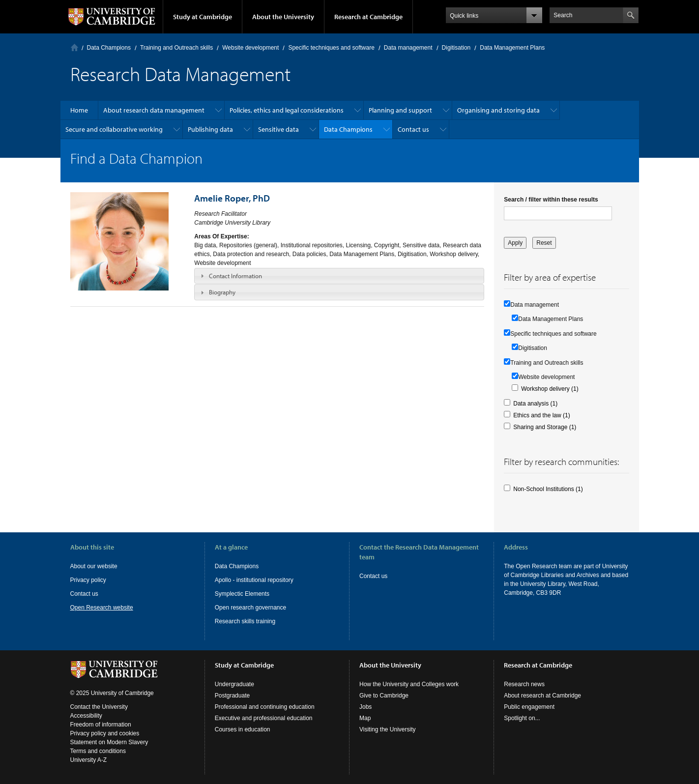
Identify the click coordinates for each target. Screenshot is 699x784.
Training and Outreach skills (176, 48)
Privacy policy (88, 580)
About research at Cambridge (542, 696)
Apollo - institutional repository (254, 580)
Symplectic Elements (242, 594)
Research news (524, 684)
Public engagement (529, 707)
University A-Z (89, 760)
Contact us (413, 129)
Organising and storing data (498, 110)
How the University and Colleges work (409, 684)
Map (365, 718)
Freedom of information (101, 725)
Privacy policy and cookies (105, 733)
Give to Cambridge (384, 696)
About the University (283, 17)
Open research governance (250, 608)
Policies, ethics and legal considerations (287, 110)
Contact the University (99, 707)
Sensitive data (278, 129)
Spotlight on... (522, 718)
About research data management (154, 110)
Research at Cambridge (368, 17)
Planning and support (400, 110)
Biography (222, 292)
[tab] (339, 276)
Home (74, 47)
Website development (250, 48)
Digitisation (456, 48)
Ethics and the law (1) (541, 415)
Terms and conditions (98, 751)
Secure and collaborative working (114, 129)
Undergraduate (234, 684)
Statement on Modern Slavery (109, 742)
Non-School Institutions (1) (548, 489)
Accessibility (86, 716)
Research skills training (245, 621)
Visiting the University (388, 729)
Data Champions (109, 48)
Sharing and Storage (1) (545, 427)
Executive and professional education (264, 718)
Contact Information (235, 276)
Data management (408, 48)
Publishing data (210, 129)
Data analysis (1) (535, 404)
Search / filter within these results (551, 200)
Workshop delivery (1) (550, 389)
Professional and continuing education (265, 707)
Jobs (365, 707)
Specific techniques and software (331, 48)
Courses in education (243, 729)
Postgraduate (232, 696)
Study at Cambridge (203, 17)
